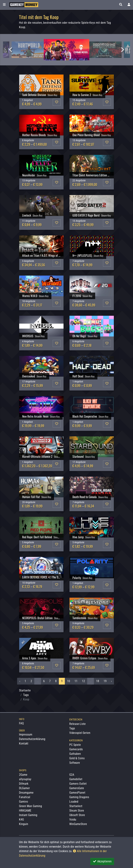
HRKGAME (25, 811)
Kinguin (24, 824)
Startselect (76, 806)
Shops (23, 770)
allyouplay (25, 779)
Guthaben (75, 754)
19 (105, 681)
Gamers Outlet (78, 784)
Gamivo (23, 802)
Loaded (74, 802)
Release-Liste (77, 724)
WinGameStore (78, 824)
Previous (10, 50)
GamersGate (77, 788)
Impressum (26, 735)
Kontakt (24, 743)
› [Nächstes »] (111, 681)
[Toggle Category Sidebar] (4, 5)
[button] (121, 5)
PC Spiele (75, 745)
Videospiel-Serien (80, 733)
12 (83, 681)
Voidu (73, 820)
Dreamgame (26, 793)
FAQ (21, 723)
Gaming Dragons (79, 797)
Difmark (24, 784)
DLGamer (24, 788)
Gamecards (76, 749)
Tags (26, 695)
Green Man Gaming (30, 806)
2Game (23, 775)
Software (75, 763)
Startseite (25, 690)
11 (76, 681)
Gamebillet (76, 779)
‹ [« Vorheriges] (20, 681)
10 (69, 681)
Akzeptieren (102, 861)
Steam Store (77, 811)
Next (123, 50)
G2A (72, 775)
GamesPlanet (77, 793)
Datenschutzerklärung (32, 739)
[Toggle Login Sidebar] (129, 5)
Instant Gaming (28, 815)
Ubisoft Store (77, 815)
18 (98, 681)
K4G (21, 820)
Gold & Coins (77, 758)
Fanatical (25, 797)
